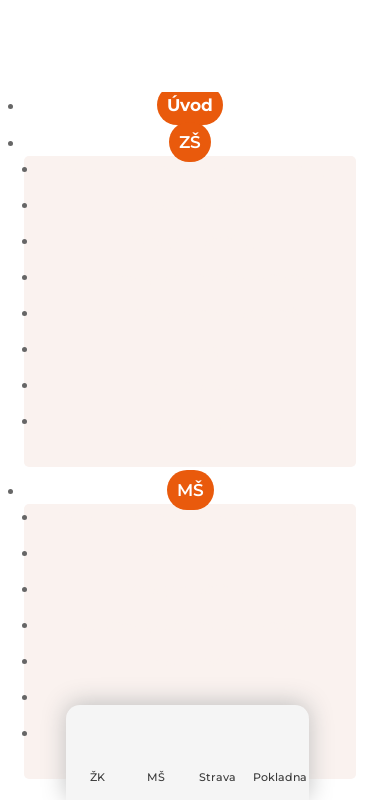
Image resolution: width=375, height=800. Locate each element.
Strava (217, 777)
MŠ (156, 777)
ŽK (97, 777)
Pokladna (280, 777)
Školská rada (197, 385)
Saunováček (197, 661)
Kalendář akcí (197, 553)
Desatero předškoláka (197, 697)
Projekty (197, 349)
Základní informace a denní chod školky (197, 517)
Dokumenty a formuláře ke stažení (197, 277)
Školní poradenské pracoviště (197, 313)
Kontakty (197, 421)
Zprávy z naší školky (197, 589)
